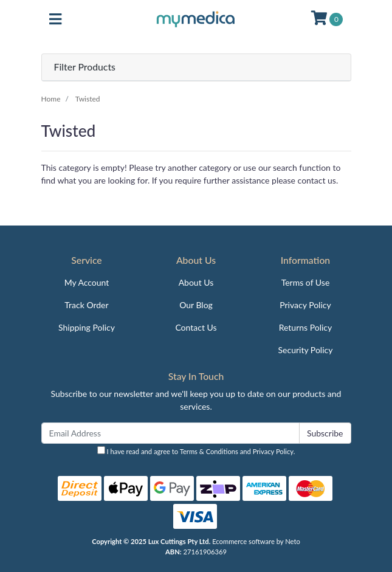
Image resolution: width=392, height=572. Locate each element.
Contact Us (196, 327)
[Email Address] (170, 433)
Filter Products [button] (85, 67)
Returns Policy (306, 327)
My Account (87, 282)
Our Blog (196, 305)
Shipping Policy (87, 327)
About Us (196, 282)
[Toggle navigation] (55, 19)
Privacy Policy (305, 305)
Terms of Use (306, 282)
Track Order (86, 305)
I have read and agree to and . (196, 451)
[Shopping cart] (327, 19)
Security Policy (306, 350)
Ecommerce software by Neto (256, 541)
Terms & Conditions (209, 451)
